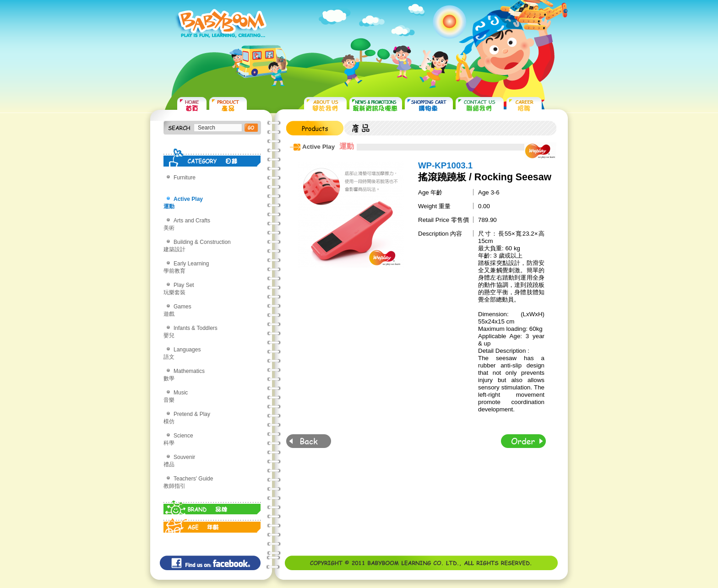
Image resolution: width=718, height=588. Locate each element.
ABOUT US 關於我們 (325, 105)
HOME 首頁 (192, 105)
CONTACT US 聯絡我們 (480, 105)
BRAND (212, 505)
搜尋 (251, 128)
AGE (212, 523)
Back (309, 441)
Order (523, 441)
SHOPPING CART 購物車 (429, 105)
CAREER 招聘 (524, 105)
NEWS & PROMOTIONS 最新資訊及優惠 (376, 105)
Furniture (185, 178)
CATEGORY (212, 157)
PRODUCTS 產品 (228, 105)
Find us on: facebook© (210, 563)
